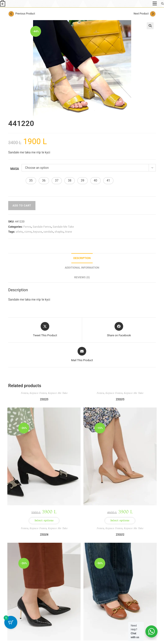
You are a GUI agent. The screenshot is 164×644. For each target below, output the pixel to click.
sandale (48, 232)
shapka (59, 232)
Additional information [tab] (82, 268)
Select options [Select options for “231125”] (44, 521)
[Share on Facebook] (119, 330)
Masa (15, 169)
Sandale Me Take (63, 227)
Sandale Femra (42, 227)
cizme (28, 232)
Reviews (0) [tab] (82, 277)
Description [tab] (82, 258)
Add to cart (22, 206)
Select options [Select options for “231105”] (120, 521)
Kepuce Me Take (58, 393)
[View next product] (153, 14)
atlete (19, 232)
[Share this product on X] (45, 330)
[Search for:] (161, 4)
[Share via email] (82, 355)
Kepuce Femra (38, 393)
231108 (44, 535)
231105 (120, 399)
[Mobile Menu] (155, 4)
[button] (150, 26)
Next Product (141, 14)
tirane (68, 232)
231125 (44, 399)
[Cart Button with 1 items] (11, 622)
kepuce (38, 232)
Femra (27, 227)
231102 (120, 535)
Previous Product (25, 14)
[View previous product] (11, 14)
